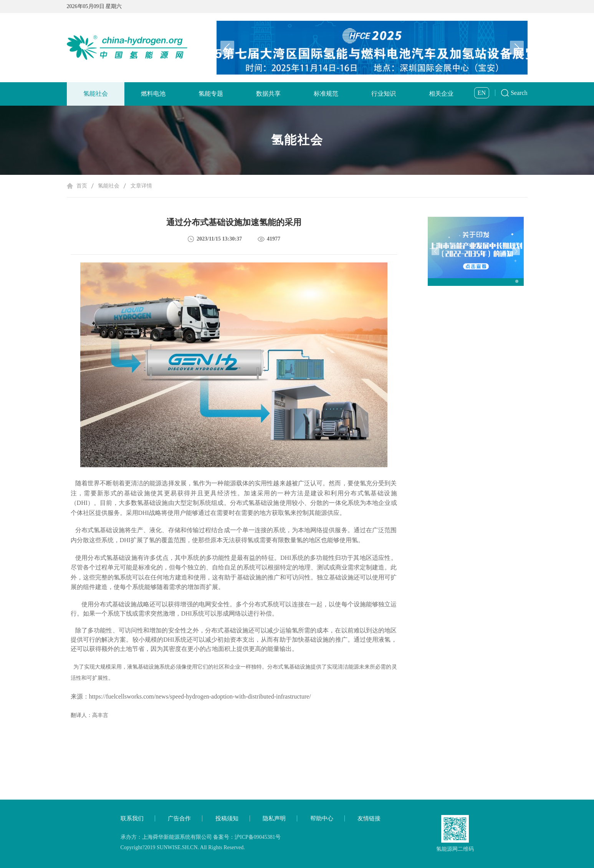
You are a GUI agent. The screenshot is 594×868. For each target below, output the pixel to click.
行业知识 (384, 94)
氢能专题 (211, 94)
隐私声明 (274, 818)
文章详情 (141, 186)
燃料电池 (153, 94)
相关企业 (441, 94)
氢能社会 (96, 94)
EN (482, 93)
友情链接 (369, 818)
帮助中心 (322, 818)
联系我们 (132, 818)
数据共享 (268, 94)
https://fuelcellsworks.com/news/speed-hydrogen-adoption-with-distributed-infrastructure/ (200, 696)
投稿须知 (227, 818)
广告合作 (179, 818)
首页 (82, 186)
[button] (517, 48)
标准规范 (326, 94)
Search (519, 93)
